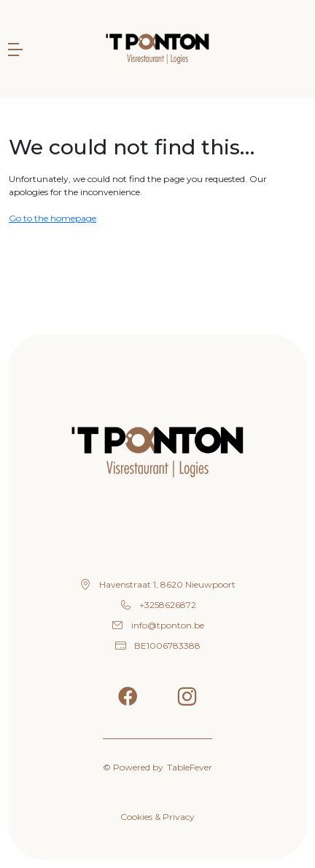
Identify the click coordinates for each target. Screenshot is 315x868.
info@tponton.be (168, 625)
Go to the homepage (52, 218)
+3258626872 (168, 605)
